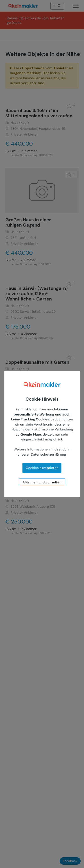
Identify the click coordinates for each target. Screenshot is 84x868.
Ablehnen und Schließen (42, 482)
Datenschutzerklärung (48, 454)
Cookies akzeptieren (42, 468)
